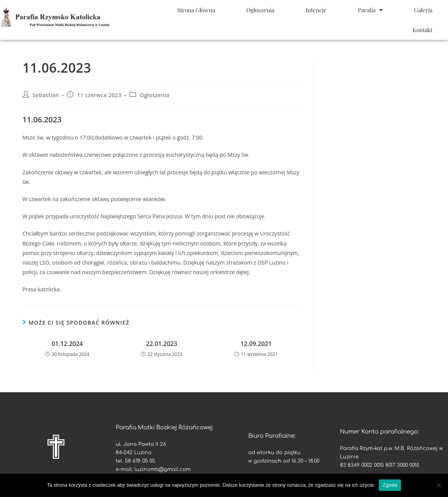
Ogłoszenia (260, 10)
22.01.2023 (162, 344)
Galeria (423, 10)
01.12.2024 (67, 344)
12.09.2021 (256, 344)
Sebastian (46, 95)
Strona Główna (196, 10)
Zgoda (390, 485)
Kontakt (422, 30)
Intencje (316, 10)
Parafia (370, 10)
